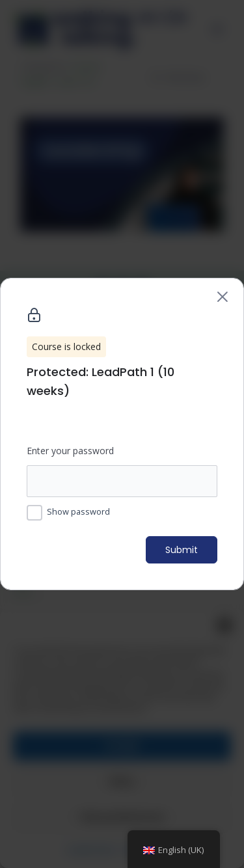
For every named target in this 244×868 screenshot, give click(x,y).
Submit (182, 550)
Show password (78, 511)
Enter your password (70, 451)
